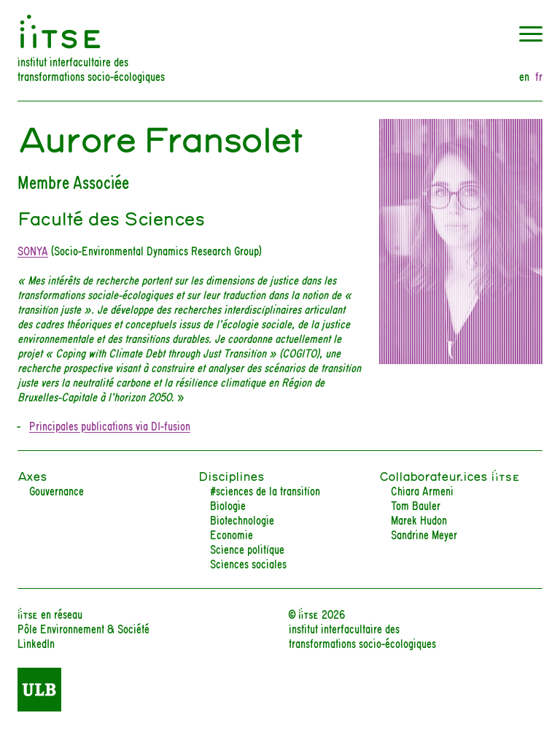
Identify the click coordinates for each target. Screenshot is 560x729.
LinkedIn (36, 643)
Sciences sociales (248, 563)
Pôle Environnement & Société (83, 628)
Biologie (228, 505)
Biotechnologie (242, 519)
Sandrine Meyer (424, 534)
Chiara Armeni (422, 490)
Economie (232, 534)
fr (539, 76)
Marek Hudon (419, 519)
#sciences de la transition (265, 490)
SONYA (33, 250)
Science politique (247, 548)
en (524, 76)
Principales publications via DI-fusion (110, 425)
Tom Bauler (416, 505)
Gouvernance (57, 490)
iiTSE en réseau (50, 613)
